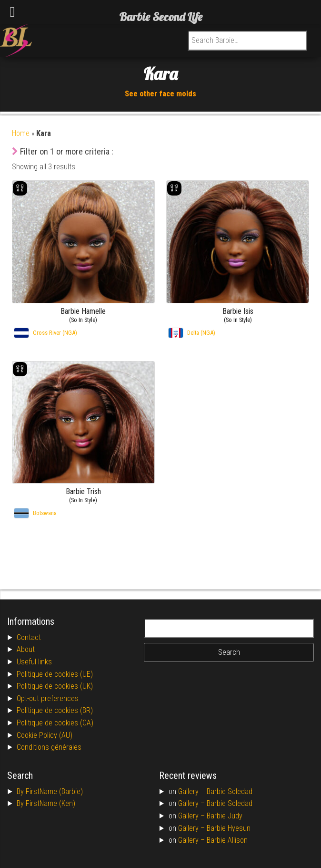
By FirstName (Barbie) (50, 791)
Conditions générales (49, 747)
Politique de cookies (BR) (55, 710)
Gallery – (192, 791)
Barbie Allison (227, 840)
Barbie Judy (225, 816)
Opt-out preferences (48, 698)
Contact (29, 637)
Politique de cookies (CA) (55, 723)
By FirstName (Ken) (46, 803)
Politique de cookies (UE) (55, 674)
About (26, 649)
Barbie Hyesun (229, 828)
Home (21, 133)
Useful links (34, 662)
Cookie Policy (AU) (45, 735)
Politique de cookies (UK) (55, 686)
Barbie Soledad (230, 791)
